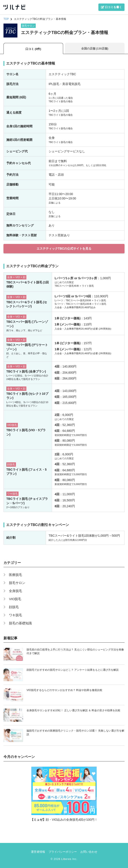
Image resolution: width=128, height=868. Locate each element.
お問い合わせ (89, 852)
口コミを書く (111, 7)
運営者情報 (38, 852)
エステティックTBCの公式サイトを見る (64, 248)
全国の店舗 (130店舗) (95, 49)
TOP (6, 19)
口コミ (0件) (33, 49)
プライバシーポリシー (63, 852)
